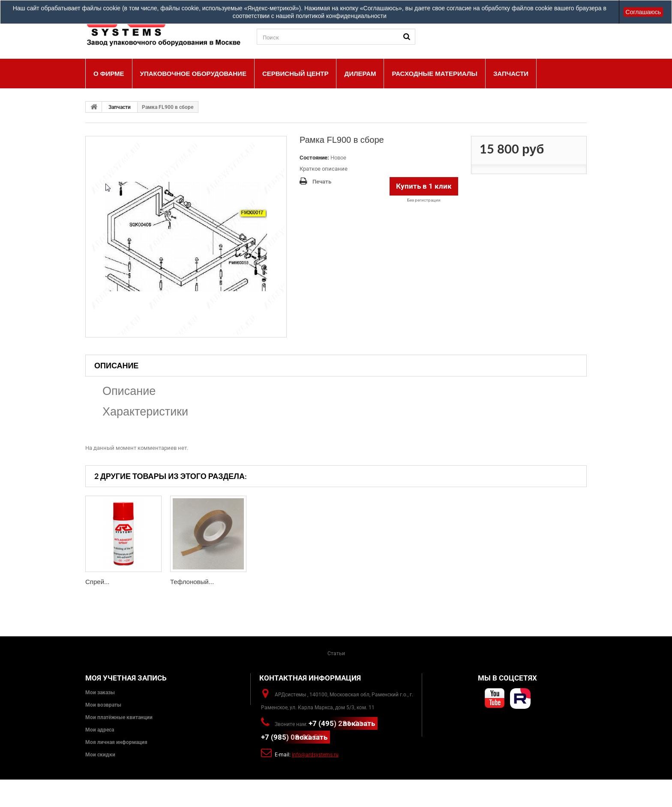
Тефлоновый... (192, 582)
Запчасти (120, 107)
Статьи (336, 653)
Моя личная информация (116, 742)
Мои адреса (100, 730)
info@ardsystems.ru (315, 755)
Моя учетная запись (126, 678)
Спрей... (97, 582)
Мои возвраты (103, 705)
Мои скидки (100, 755)
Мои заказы (100, 693)
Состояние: (314, 158)
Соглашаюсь (643, 12)
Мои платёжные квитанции (119, 717)
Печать (322, 182)
